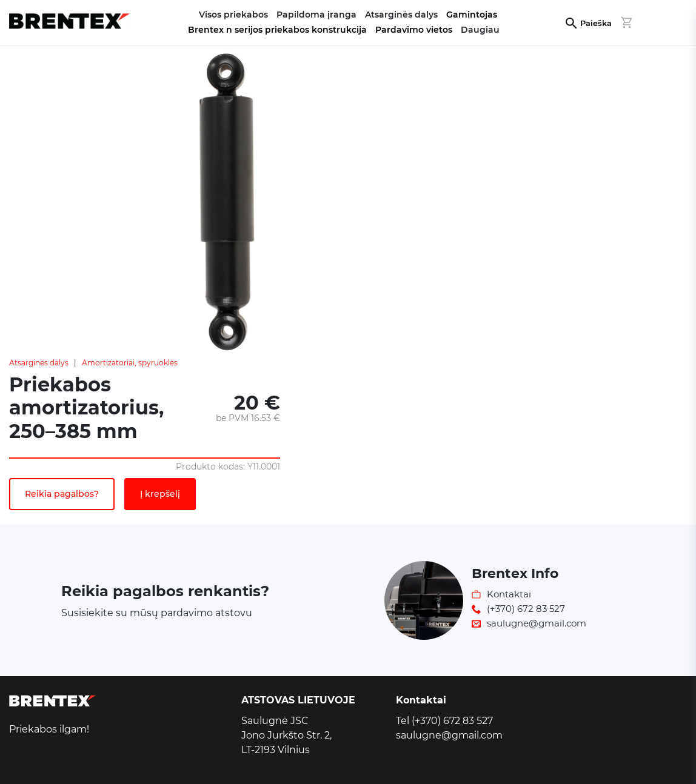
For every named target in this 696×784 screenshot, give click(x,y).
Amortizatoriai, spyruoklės (130, 363)
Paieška (596, 23)
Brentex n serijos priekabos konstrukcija (277, 30)
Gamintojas (472, 15)
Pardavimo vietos (414, 30)
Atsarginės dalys (39, 363)
